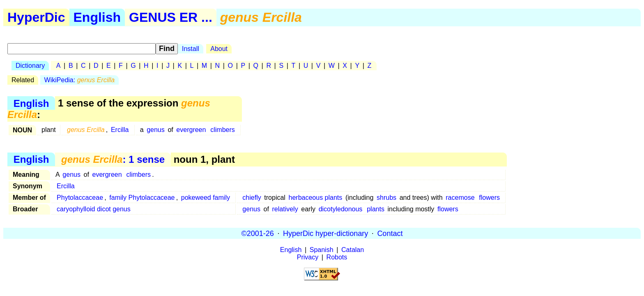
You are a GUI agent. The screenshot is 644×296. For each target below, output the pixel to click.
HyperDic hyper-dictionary (325, 233)
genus (156, 130)
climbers (223, 130)
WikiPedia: (80, 80)
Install (191, 49)
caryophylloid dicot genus (94, 209)
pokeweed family (206, 198)
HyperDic (36, 17)
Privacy (308, 257)
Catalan (353, 250)
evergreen (191, 130)
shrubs (386, 198)
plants (376, 209)
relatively (285, 209)
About (219, 49)
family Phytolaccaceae (142, 198)
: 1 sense (113, 159)
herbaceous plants (316, 198)
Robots (337, 257)
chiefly (252, 198)
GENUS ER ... (171, 17)
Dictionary (30, 66)
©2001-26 (258, 233)
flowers (489, 198)
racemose (460, 198)
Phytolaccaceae (80, 198)
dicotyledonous (341, 209)
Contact (390, 233)
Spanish (322, 250)
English (97, 17)
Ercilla (120, 130)
